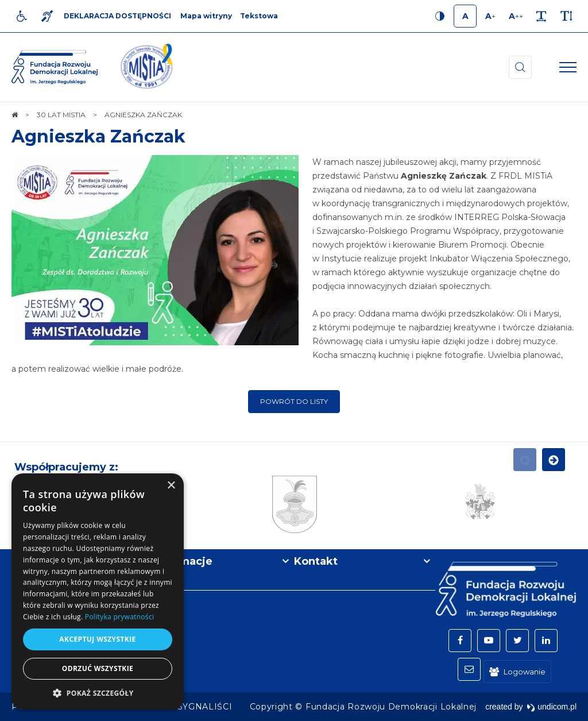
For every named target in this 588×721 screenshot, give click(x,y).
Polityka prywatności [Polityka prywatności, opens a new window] (119, 617)
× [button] (171, 486)
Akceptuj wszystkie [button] (97, 639)
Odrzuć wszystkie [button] (98, 668)
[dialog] (98, 591)
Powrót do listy (294, 401)
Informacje (183, 561)
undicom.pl (552, 707)
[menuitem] (205, 707)
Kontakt (316, 561)
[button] (98, 693)
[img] (146, 67)
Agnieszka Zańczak (98, 136)
